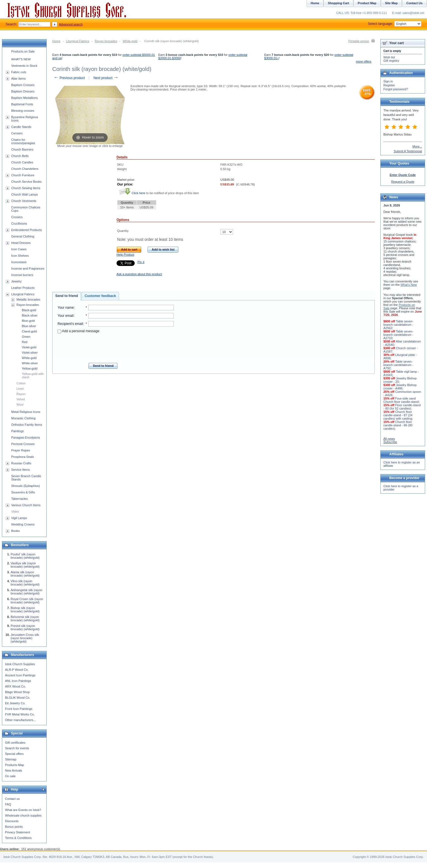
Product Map (367, 3)
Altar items (18, 79)
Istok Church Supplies (20, 664)
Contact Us (414, 3)
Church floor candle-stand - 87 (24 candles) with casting (398, 415)
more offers (364, 61)
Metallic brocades (29, 299)
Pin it (141, 262)
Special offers (14, 754)
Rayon (21, 394)
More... (417, 146)
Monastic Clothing (23, 418)
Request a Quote (403, 182)
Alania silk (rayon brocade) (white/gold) (25, 574)
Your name (66, 308)
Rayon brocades (106, 41)
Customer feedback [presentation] (100, 296)
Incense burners (22, 275)
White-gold (130, 41)
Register (389, 85)
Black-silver (30, 315)
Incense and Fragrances (28, 268)
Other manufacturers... (20, 720)
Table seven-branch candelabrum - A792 (398, 365)
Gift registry (391, 61)
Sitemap (11, 759)
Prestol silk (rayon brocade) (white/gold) (25, 627)
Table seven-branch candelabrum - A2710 (398, 335)
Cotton (21, 383)
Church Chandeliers (25, 169)
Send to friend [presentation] (67, 296)
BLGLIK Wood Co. (18, 698)
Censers (17, 133)
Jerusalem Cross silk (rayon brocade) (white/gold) (25, 638)
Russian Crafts (21, 463)
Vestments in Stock (24, 66)
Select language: (395, 24)
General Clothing (23, 236)
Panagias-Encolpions (26, 437)
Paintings (17, 431)
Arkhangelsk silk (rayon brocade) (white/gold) (27, 592)
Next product (106, 78)
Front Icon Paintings (19, 709)
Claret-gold (29, 331)
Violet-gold (29, 347)
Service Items (21, 470)
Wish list (389, 57)
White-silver (30, 363)
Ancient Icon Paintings (20, 675)
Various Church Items (26, 505)
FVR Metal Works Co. (20, 714)
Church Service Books (26, 182)
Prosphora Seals (22, 457)
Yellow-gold (30, 368)
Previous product (69, 78)
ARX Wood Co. (15, 686)
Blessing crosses (23, 111)
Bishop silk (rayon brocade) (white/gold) (25, 610)
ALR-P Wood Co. (17, 670)
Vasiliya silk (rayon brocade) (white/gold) (25, 565)
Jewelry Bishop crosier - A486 (400, 387)
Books (16, 531)
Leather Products (23, 288)
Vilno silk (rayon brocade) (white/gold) (25, 583)
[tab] (67, 296)
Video (15, 512)
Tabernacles (19, 499)
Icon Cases (19, 249)
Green (26, 337)
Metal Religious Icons (26, 412)
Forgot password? (396, 89)
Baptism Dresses (23, 91)
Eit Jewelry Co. (15, 703)
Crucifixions (19, 223)
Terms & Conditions (18, 838)
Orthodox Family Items (27, 425)
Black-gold (29, 310)
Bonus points (14, 827)
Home (56, 41)
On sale (10, 776)
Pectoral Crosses (23, 444)
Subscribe (390, 442)
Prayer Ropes (21, 450)
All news (389, 439)
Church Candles (22, 162)
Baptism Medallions (24, 98)
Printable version (359, 41)
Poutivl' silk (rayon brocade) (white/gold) (25, 556)
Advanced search (71, 24)
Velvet (21, 399)
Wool (20, 405)
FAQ (8, 804)
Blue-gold (28, 321)
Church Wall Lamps (25, 194)
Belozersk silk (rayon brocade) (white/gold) (25, 619)
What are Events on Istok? (23, 810)
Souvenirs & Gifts (23, 492)
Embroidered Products (26, 230)
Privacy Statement (17, 832)
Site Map (391, 3)
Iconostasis (19, 262)
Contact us (12, 799)
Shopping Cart (338, 3)
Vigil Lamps (19, 518)
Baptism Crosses (23, 85)
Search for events (17, 748)
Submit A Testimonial (408, 151)
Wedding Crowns (23, 524)
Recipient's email (70, 324)
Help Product (125, 255)
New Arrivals (14, 771)
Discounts (12, 821)
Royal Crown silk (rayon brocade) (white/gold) (27, 601)
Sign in (388, 81)
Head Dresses (21, 243)
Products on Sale (23, 51)
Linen (20, 389)
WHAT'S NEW (21, 59)
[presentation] (116, 346)
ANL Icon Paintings (18, 681)
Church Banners (22, 149)
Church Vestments (24, 201)
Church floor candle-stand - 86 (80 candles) (398, 425)
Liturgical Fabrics (78, 41)
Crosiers (17, 217)
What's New (409, 285)
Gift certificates (15, 743)
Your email (66, 316)
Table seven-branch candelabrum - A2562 (398, 325)
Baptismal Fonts (22, 104)
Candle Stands (21, 127)
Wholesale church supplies (23, 815)
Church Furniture (23, 175)
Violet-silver (30, 353)
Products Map (15, 765)
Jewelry (16, 281)
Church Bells (20, 156)
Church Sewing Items (26, 188)
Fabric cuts (19, 72)
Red (25, 342)
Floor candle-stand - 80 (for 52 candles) (402, 407)
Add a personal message (78, 331)
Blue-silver (29, 326)
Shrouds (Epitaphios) (26, 486)
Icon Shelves (20, 256)
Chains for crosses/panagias (23, 141)
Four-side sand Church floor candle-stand (401, 400)
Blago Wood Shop (17, 692)
